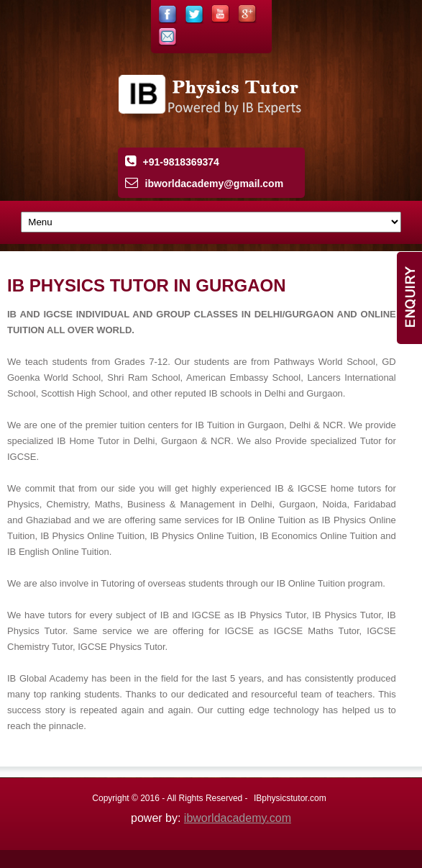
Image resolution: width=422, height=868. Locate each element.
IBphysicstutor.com (290, 798)
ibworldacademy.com (238, 818)
